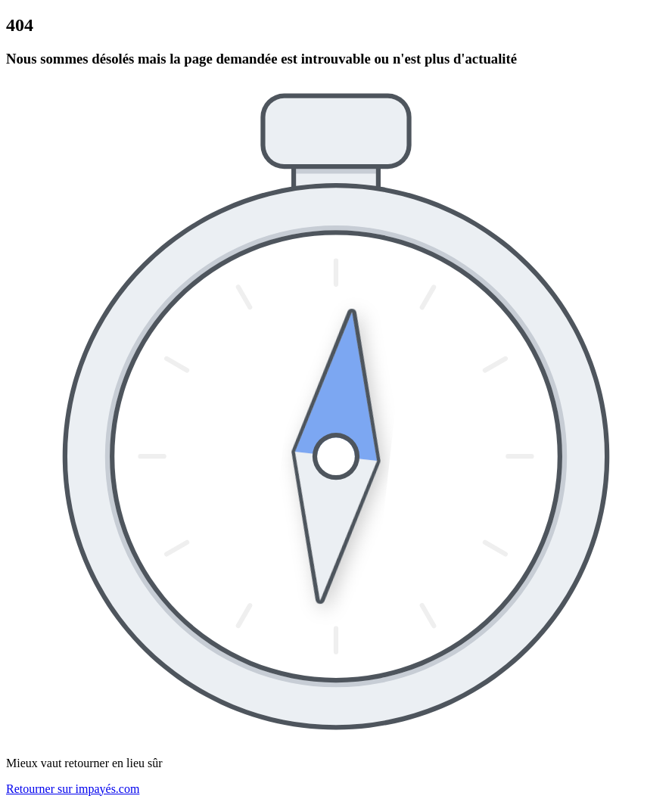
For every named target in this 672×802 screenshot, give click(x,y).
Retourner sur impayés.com (73, 789)
